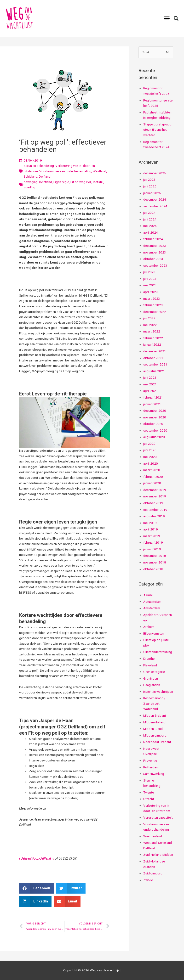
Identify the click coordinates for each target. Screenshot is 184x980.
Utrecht (149, 799)
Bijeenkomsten (154, 633)
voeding (29, 187)
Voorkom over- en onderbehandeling (65, 171)
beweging (31, 182)
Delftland (46, 182)
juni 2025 (150, 186)
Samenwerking (154, 774)
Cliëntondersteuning (158, 652)
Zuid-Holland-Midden (158, 855)
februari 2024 (153, 239)
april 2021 (151, 391)
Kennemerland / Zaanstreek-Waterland (154, 703)
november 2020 (155, 417)
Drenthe (149, 659)
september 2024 (155, 206)
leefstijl (98, 182)
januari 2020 (152, 483)
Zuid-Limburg (153, 873)
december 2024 (155, 199)
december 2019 (155, 490)
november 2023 (155, 252)
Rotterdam (151, 767)
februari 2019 (153, 542)
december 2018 (155, 556)
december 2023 (155, 246)
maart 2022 (152, 331)
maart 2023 (152, 299)
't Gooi (148, 595)
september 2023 (155, 265)
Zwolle (148, 880)
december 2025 (155, 173)
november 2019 (155, 496)
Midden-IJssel (153, 729)
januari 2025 (152, 193)
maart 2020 (152, 470)
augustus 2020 (154, 437)
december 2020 (155, 411)
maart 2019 (152, 536)
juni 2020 (150, 450)
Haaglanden (152, 685)
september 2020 (155, 430)
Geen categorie (154, 672)
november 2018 (155, 562)
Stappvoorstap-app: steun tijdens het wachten (158, 130)
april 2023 (151, 292)
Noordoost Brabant (157, 742)
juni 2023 (150, 279)
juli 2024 (149, 213)
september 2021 (155, 364)
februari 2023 (153, 305)
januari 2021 (152, 404)
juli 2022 (149, 318)
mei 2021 (150, 384)
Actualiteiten (152, 602)
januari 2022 (152, 344)
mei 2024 (150, 226)
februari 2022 (153, 338)
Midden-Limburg (155, 735)
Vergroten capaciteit (158, 817)
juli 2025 (149, 180)
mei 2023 (150, 285)
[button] (167, 18)
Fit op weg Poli (81, 182)
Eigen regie (61, 182)
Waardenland (153, 836)
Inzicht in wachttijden (158, 692)
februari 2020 (153, 477)
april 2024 (151, 232)
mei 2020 (150, 457)
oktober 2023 (153, 259)
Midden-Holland (154, 722)
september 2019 (155, 510)
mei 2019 (150, 523)
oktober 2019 (153, 503)
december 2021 (155, 351)
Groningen (151, 678)
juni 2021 (150, 377)
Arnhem (149, 627)
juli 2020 (149, 444)
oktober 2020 (153, 424)
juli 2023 (149, 272)
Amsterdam (152, 608)
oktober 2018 (153, 569)
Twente (149, 792)
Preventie (150, 760)
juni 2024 (150, 219)
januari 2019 (152, 549)
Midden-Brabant (155, 715)
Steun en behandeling (39, 166)
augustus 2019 (154, 516)
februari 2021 (153, 397)
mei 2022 (150, 325)
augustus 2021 (154, 371)
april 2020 (151, 463)
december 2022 (155, 312)
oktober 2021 (153, 358)
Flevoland (150, 665)
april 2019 (151, 529)
